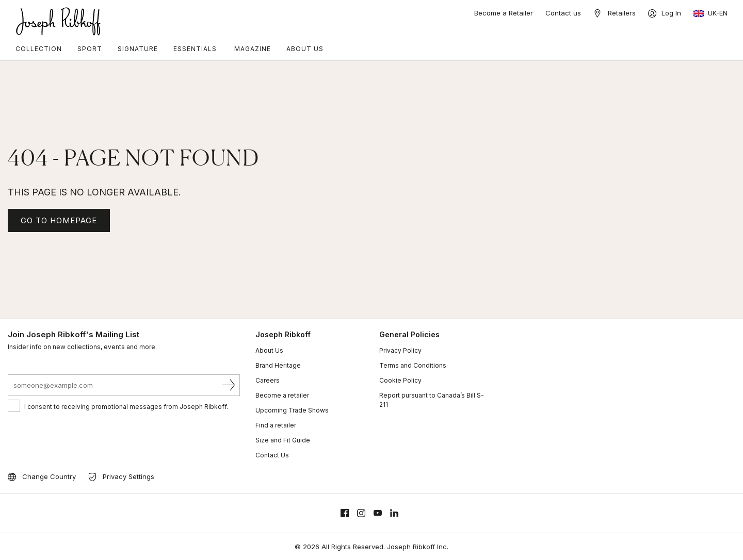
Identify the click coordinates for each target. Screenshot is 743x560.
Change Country (49, 476)
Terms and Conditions (413, 365)
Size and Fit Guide (283, 440)
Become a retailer (282, 395)
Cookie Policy (400, 380)
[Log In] (665, 13)
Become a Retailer (504, 13)
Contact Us (272, 455)
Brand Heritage (278, 365)
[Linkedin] (394, 513)
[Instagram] (361, 513)
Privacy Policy (400, 350)
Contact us (563, 13)
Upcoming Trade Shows (292, 410)
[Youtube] (378, 513)
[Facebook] (345, 513)
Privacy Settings (128, 476)
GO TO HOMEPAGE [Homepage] (59, 220)
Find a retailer (276, 425)
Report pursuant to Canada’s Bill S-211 (432, 400)
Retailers (622, 13)
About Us (269, 350)
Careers (268, 380)
